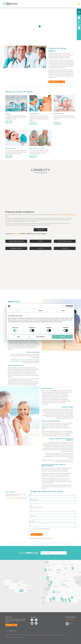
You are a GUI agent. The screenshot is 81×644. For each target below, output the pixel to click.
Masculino (32, 507)
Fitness (41, 241)
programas (16, 234)
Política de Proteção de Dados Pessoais (25, 635)
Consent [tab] (18, 310)
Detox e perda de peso (65, 241)
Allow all (62, 337)
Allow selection (40, 337)
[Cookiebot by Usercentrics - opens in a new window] (67, 306)
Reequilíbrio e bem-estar (16, 241)
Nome (31, 494)
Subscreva (9, 625)
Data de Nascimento (34, 500)
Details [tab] (40, 310)
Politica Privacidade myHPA (12, 637)
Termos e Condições (10, 635)
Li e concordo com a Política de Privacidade (40, 529)
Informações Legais (61, 635)
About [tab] (63, 310)
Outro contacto (33, 516)
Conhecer (40, 230)
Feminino (40, 507)
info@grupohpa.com (70, 619)
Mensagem (32, 521)
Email (31, 510)
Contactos (21, 637)
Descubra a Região (54, 82)
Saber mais (9, 122)
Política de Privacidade (47, 538)
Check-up (65, 248)
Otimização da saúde (16, 248)
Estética (40, 248)
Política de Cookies (51, 635)
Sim (31, 531)
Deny (19, 337)
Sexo (31, 505)
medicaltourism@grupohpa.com (19, 498)
